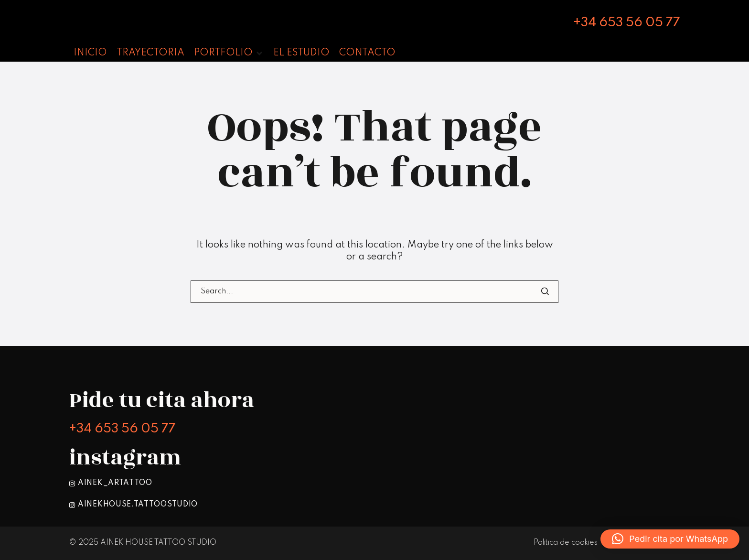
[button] (229, 53)
